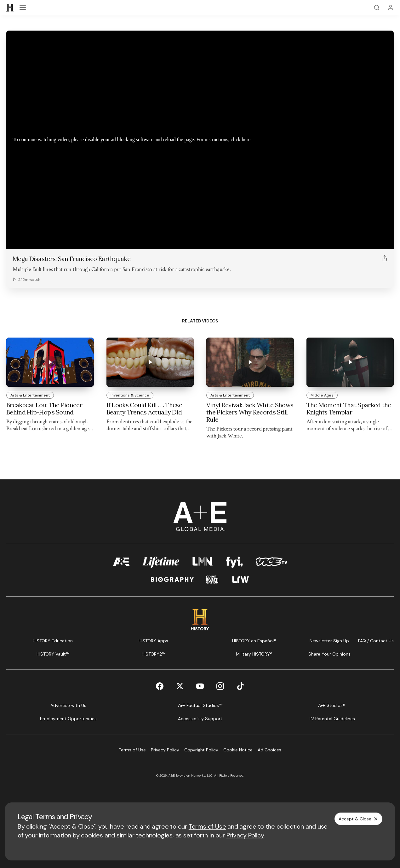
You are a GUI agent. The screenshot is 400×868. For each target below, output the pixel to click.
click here (240, 139)
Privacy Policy (245, 835)
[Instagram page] (220, 686)
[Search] (377, 8)
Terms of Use (207, 826)
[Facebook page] (160, 686)
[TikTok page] (240, 686)
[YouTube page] (200, 686)
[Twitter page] (180, 686)
